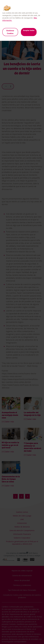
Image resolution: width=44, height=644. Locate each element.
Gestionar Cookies (10, 32)
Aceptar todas (29, 30)
